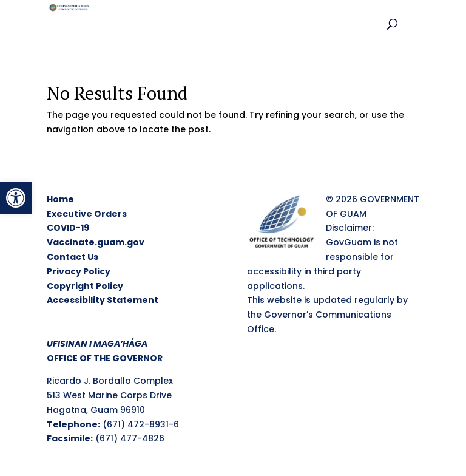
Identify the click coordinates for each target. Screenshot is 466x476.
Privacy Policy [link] (79, 271)
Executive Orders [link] (87, 214)
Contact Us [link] (73, 257)
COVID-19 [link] (68, 228)
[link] (16, 198)
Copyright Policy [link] (85, 286)
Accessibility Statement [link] (103, 300)
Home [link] (60, 199)
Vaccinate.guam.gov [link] (96, 242)
